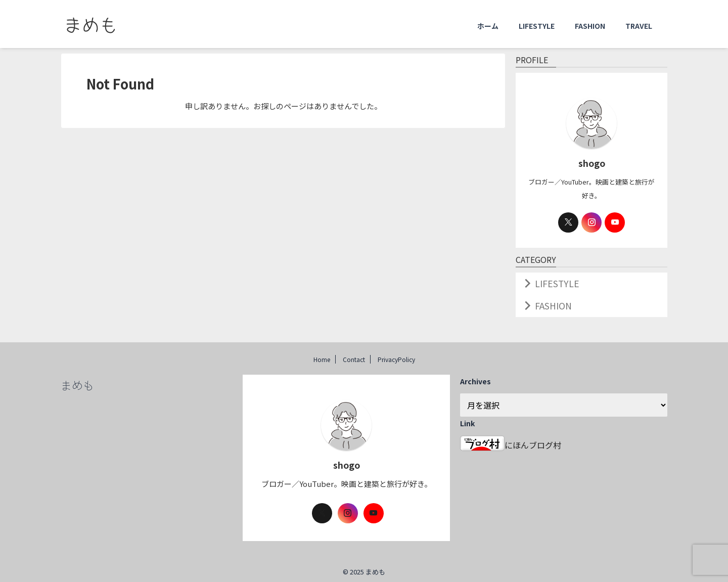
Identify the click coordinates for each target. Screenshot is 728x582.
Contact (354, 355)
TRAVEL (639, 26)
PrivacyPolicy (396, 355)
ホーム (488, 26)
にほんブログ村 (511, 441)
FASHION (590, 26)
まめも (77, 381)
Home (322, 355)
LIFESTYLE (537, 26)
